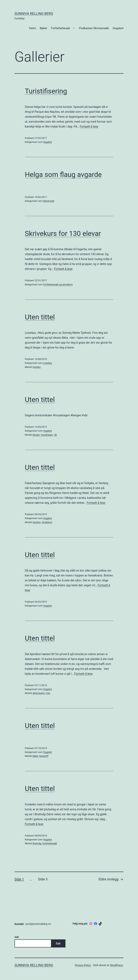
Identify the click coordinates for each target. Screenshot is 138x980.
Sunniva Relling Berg (34, 14)
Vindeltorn (47, 522)
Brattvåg (37, 843)
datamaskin (39, 693)
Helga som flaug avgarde (63, 175)
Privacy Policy (83, 965)
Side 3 (43, 879)
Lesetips (48, 363)
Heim (33, 28)
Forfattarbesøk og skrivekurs (58, 285)
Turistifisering (46, 91)
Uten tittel (40, 317)
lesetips (37, 367)
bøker (35, 756)
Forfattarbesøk (60, 28)
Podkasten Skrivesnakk (94, 28)
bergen (36, 435)
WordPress (116, 965)
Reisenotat (49, 201)
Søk (17, 937)
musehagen (47, 435)
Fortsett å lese (89, 126)
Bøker (44, 28)
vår (55, 435)
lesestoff (44, 756)
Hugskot (118, 28)
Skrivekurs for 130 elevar (63, 234)
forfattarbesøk (50, 843)
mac (48, 693)
